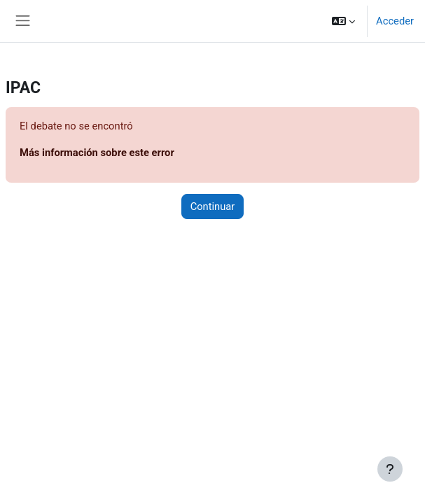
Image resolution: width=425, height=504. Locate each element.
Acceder (395, 21)
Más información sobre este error (97, 153)
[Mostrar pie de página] (390, 469)
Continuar (213, 206)
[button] (343, 21)
